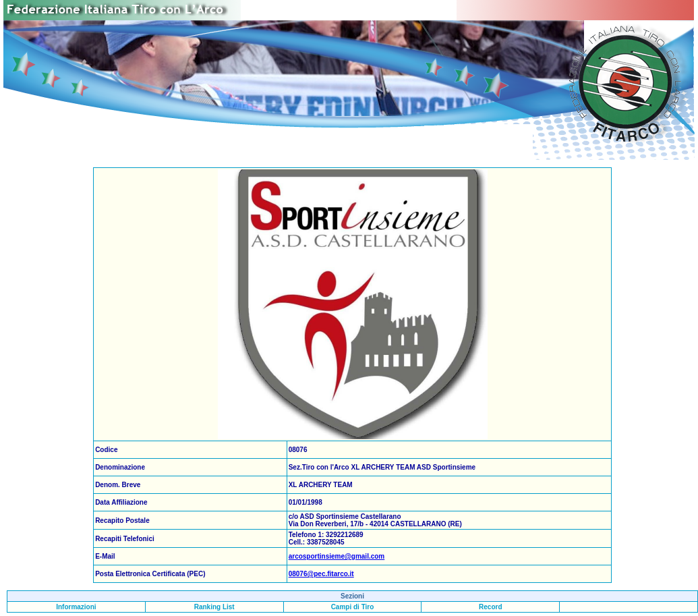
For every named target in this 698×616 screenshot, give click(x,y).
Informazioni (76, 607)
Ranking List (214, 607)
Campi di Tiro (353, 607)
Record (490, 607)
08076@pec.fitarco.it (321, 574)
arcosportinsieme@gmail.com (337, 556)
